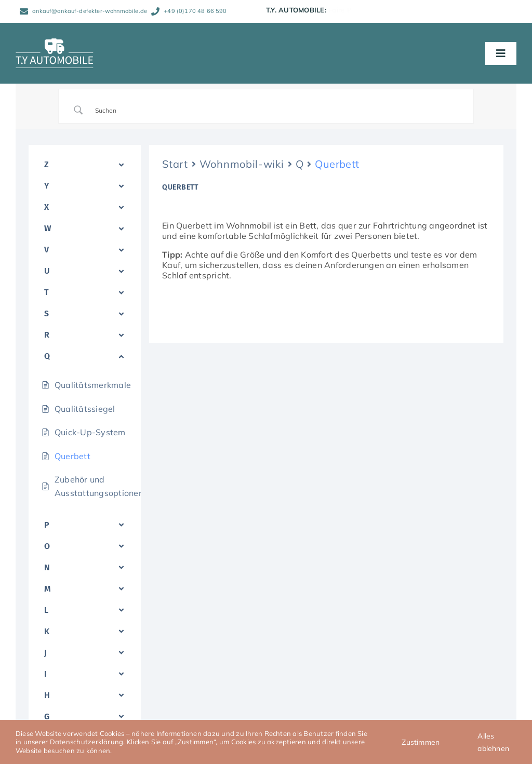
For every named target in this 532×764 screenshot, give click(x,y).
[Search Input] (279, 110)
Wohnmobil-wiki (242, 164)
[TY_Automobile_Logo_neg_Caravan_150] (55, 43)
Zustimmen (421, 742)
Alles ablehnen (493, 742)
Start (175, 164)
